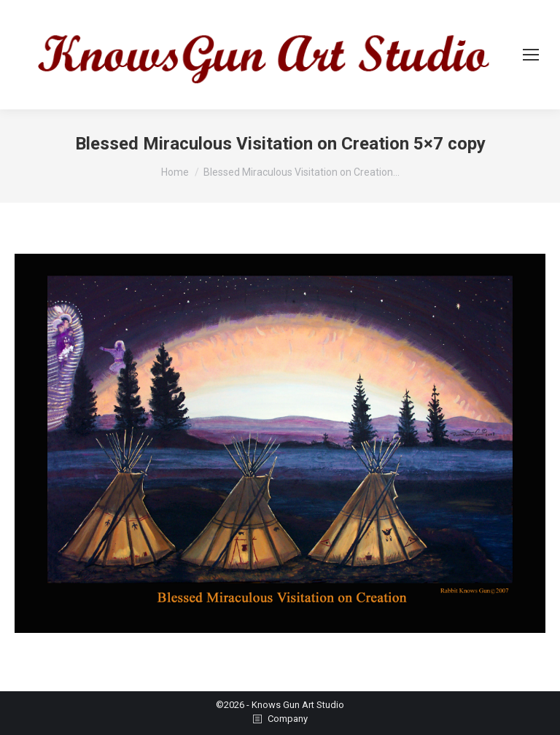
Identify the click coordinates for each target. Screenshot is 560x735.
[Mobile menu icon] (531, 55)
